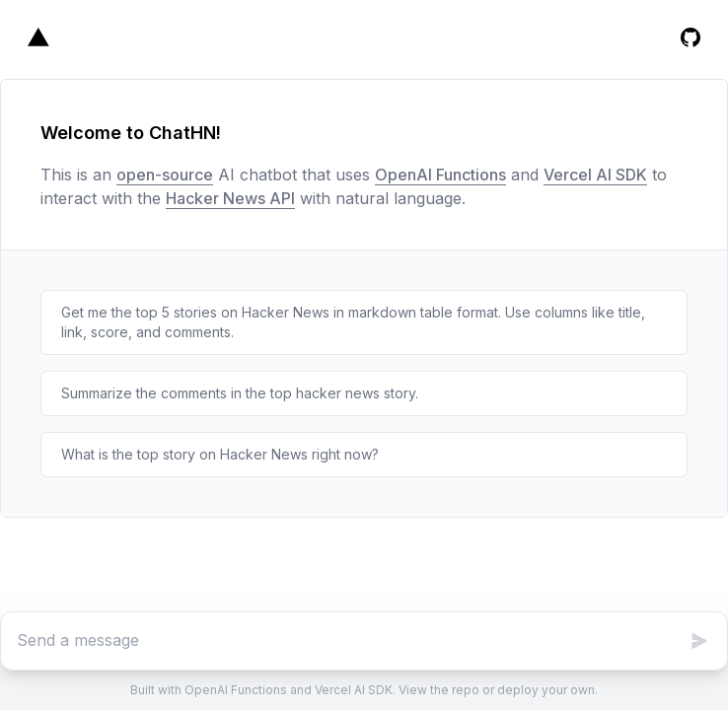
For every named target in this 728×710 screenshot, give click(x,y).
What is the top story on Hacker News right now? (220, 454)
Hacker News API (230, 198)
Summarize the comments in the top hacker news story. (240, 393)
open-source (165, 175)
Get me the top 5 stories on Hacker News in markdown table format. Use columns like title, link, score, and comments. (353, 322)
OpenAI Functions (440, 175)
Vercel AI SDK (595, 175)
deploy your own (546, 690)
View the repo (439, 690)
